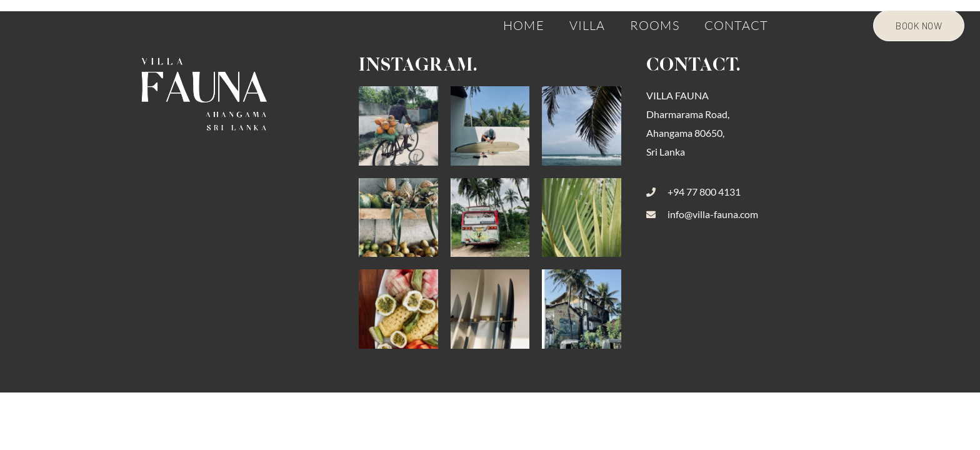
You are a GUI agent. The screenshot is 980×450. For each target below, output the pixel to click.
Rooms (655, 25)
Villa (587, 25)
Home (523, 25)
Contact (737, 25)
